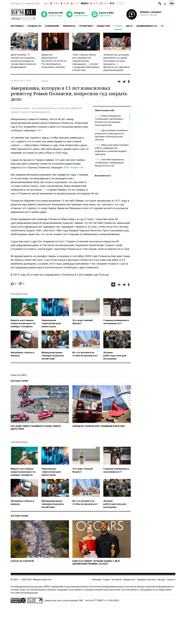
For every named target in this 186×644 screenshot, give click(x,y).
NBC (39, 130)
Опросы (171, 579)
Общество (103, 26)
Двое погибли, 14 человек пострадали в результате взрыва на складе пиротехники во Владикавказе (24, 61)
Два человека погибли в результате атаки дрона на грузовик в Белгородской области (111, 135)
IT (162, 26)
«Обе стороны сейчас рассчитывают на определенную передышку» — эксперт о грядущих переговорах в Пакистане (86, 62)
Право (118, 26)
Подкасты (34, 26)
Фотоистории (19, 381)
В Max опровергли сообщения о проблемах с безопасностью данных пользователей (109, 120)
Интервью (17, 26)
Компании (52, 26)
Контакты (117, 579)
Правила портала (146, 579)
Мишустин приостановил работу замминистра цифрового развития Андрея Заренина (112, 149)
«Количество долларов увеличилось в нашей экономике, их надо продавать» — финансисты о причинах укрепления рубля (117, 62)
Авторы (161, 579)
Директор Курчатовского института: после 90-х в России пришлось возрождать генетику (54, 61)
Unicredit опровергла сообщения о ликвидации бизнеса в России (109, 162)
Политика (86, 26)
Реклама (97, 579)
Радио (107, 579)
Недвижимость (147, 26)
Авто (129, 26)
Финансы (69, 26)
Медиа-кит (129, 579)
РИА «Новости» (74, 167)
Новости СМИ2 (19, 375)
